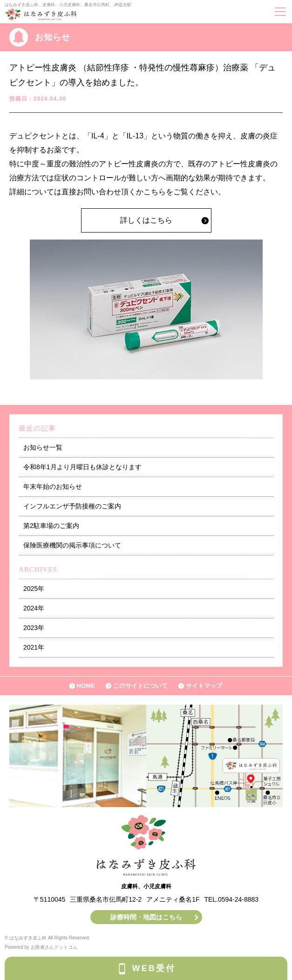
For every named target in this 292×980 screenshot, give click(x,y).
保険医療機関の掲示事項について (72, 545)
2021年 (34, 647)
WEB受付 (154, 968)
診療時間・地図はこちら (146, 917)
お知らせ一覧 (43, 447)
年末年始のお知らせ (53, 487)
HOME (86, 686)
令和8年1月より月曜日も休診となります (82, 467)
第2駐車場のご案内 (51, 526)
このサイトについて (140, 686)
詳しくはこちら (146, 220)
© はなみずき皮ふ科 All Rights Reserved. (48, 938)
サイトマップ (204, 686)
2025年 (34, 589)
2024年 (34, 608)
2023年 (34, 628)
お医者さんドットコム (54, 947)
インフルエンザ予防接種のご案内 (72, 506)
